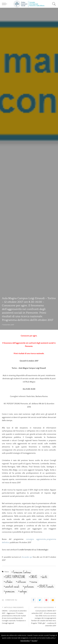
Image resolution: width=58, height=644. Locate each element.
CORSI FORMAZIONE (15, 577)
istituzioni (22, 582)
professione (29, 586)
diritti (45, 577)
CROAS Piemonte (46, 586)
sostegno (23, 591)
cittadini (9, 582)
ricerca (34, 582)
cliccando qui (27, 557)
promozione (10, 591)
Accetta (34, 641)
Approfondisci (25, 641)
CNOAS (34, 577)
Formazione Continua (22, 572)
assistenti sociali (12, 586)
